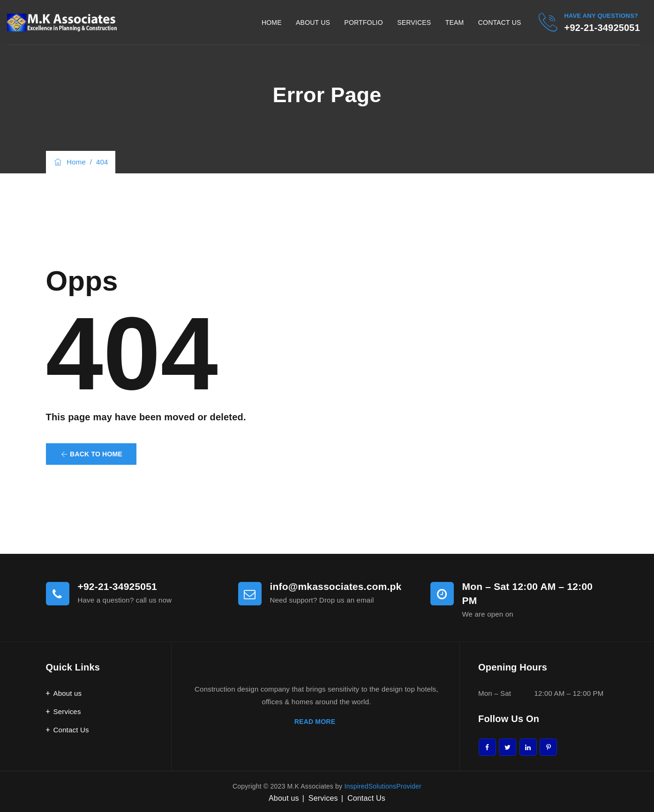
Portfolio (363, 22)
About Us (313, 22)
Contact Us (500, 22)
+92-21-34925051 (602, 28)
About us (68, 693)
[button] (91, 454)
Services (414, 22)
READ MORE (316, 722)
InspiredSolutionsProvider (383, 786)
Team (455, 22)
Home (272, 22)
